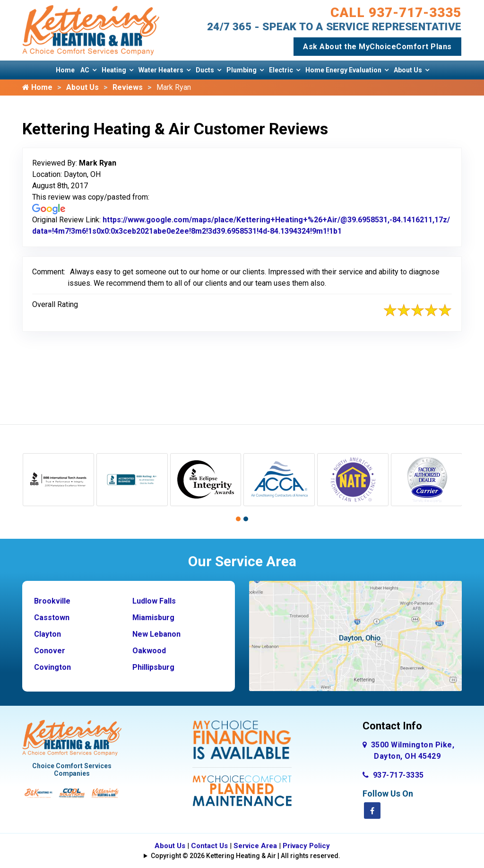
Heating (114, 70)
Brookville (52, 601)
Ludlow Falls (154, 601)
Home (65, 70)
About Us (408, 70)
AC (85, 70)
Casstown (52, 618)
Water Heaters (161, 70)
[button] (238, 519)
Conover (50, 651)
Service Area (255, 846)
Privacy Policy (306, 846)
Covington (52, 667)
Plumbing (242, 70)
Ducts (205, 70)
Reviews (128, 87)
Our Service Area (242, 561)
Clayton (48, 634)
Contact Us (209, 846)
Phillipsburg (153, 667)
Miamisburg (153, 618)
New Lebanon (156, 634)
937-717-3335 (393, 775)
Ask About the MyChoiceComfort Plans (377, 47)
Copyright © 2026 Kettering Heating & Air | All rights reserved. (246, 856)
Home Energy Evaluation (343, 70)
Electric (281, 70)
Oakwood (149, 651)
